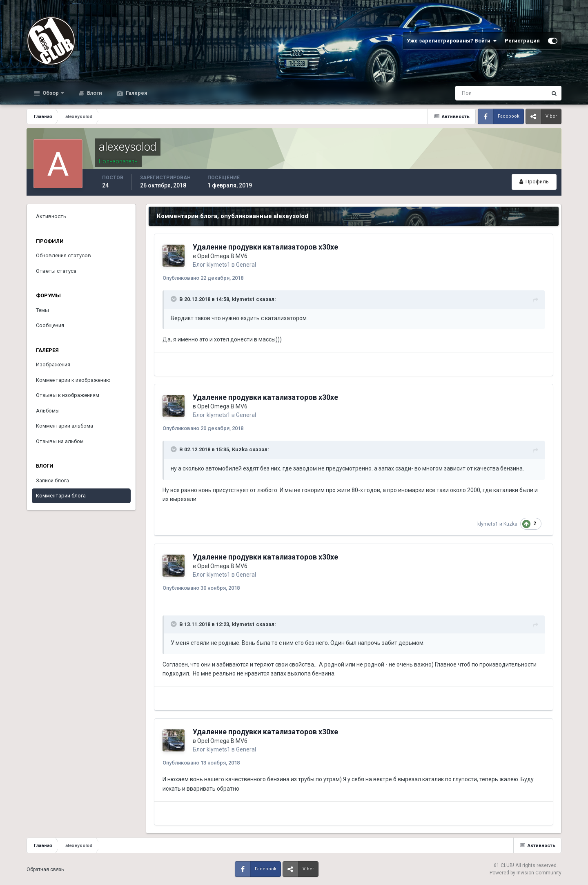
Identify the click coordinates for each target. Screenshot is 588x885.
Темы (42, 310)
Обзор (51, 93)
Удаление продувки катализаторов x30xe (265, 247)
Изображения (53, 364)
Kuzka (240, 449)
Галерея (136, 93)
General (246, 265)
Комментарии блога (61, 496)
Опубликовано (203, 278)
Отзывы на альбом (60, 441)
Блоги (94, 93)
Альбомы (48, 411)
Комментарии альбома (65, 426)
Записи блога (52, 480)
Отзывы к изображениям (68, 395)
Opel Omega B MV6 (222, 256)
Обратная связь (45, 869)
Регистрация (522, 41)
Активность (51, 216)
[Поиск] (467, 93)
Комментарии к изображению (73, 380)
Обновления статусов (63, 255)
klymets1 (218, 265)
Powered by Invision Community (526, 873)
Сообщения (50, 325)
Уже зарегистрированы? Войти (452, 41)
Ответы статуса (56, 271)
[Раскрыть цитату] (174, 299)
